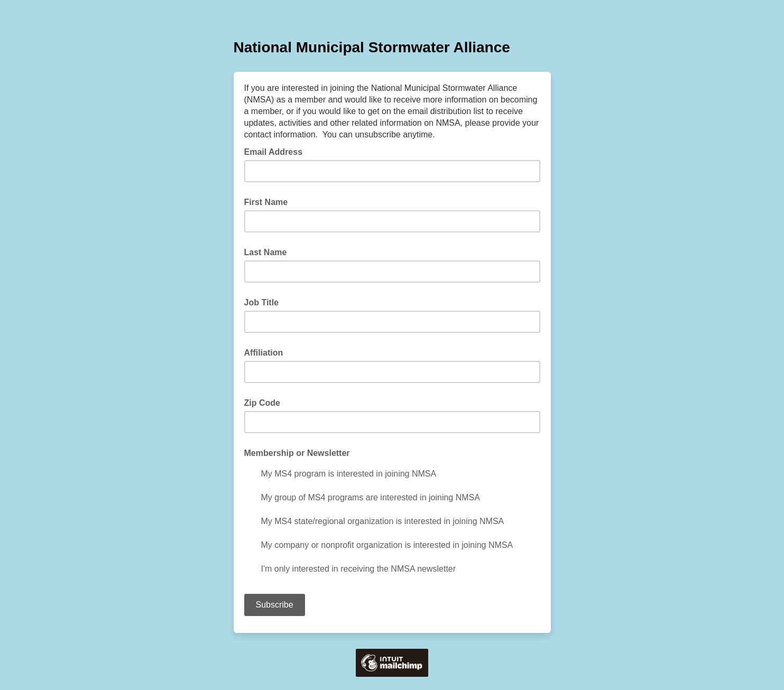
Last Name (266, 252)
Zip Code (262, 403)
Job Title (262, 302)
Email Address (277, 151)
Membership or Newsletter (297, 453)
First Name (266, 202)
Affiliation (264, 353)
